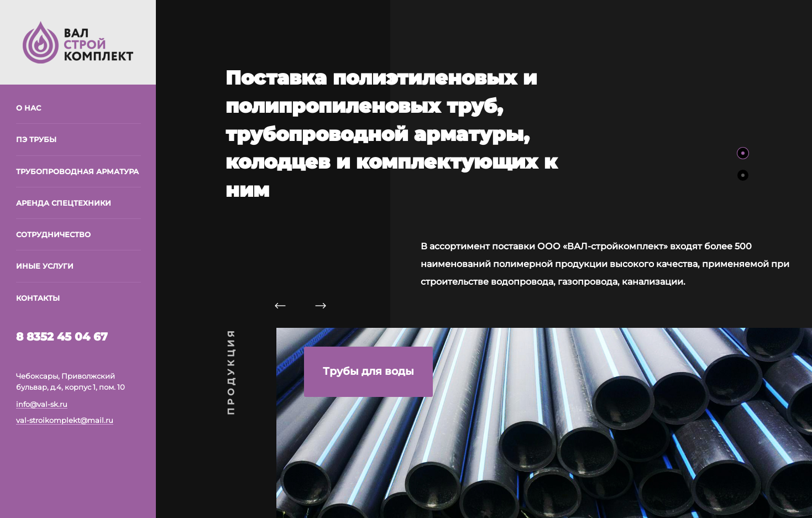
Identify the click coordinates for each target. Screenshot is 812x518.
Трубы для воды (368, 371)
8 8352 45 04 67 (62, 337)
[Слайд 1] (743, 153)
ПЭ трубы (36, 139)
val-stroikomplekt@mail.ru (65, 420)
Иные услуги (45, 266)
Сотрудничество (53, 234)
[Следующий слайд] (321, 305)
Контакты (38, 298)
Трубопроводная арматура (77, 171)
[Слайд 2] (743, 175)
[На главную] (78, 41)
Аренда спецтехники (64, 203)
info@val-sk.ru (42, 404)
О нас (28, 108)
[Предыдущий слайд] (280, 305)
